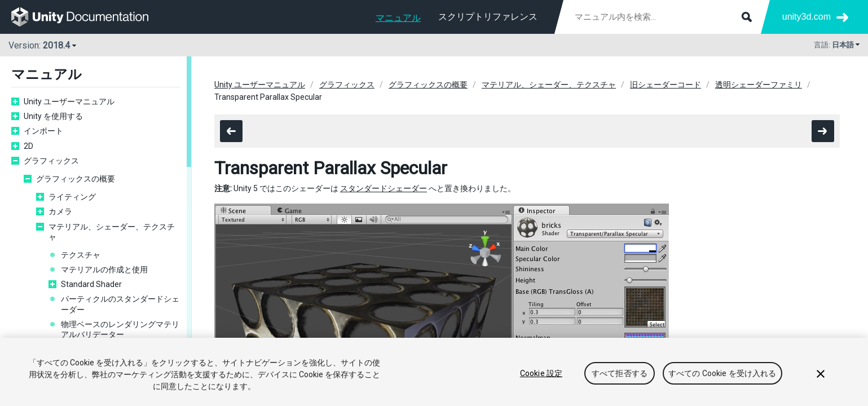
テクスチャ (81, 255)
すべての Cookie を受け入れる (722, 373)
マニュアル (398, 18)
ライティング (72, 197)
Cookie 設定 (541, 373)
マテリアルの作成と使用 (104, 270)
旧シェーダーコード (666, 85)
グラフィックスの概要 (76, 179)
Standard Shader (91, 284)
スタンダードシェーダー (384, 188)
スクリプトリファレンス (488, 17)
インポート (43, 131)
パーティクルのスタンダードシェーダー (120, 304)
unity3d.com (807, 17)
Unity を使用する (53, 116)
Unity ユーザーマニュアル (69, 101)
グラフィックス (51, 161)
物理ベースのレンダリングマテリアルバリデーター (120, 329)
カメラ (60, 211)
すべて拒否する (620, 373)
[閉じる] (821, 374)
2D (28, 146)
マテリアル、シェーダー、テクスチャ (112, 232)
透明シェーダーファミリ (759, 85)
